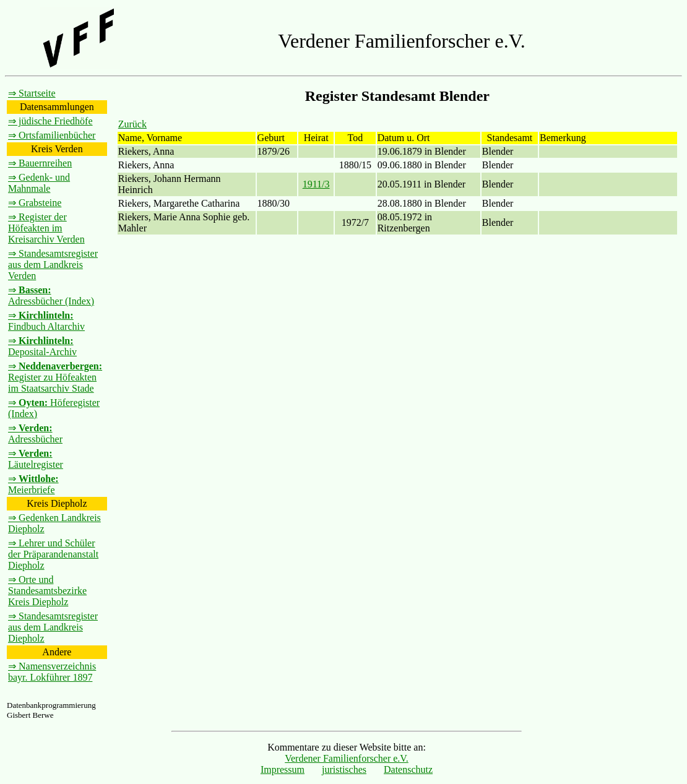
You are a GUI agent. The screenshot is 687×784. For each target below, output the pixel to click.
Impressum (283, 769)
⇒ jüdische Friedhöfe (50, 121)
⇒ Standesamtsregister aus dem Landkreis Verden (53, 265)
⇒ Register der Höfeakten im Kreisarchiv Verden (46, 228)
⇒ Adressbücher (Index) (51, 295)
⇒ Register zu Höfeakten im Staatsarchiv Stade (55, 377)
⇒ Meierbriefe (33, 484)
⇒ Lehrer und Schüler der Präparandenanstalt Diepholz (53, 554)
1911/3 (316, 184)
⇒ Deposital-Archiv (42, 346)
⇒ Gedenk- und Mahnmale (39, 183)
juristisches (344, 769)
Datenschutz (408, 769)
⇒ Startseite (32, 93)
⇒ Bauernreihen (40, 163)
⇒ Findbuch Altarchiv (46, 321)
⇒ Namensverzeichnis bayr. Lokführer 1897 (52, 672)
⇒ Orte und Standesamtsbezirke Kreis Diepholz (47, 591)
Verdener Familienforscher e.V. (347, 758)
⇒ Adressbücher (35, 433)
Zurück (132, 124)
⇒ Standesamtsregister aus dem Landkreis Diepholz (53, 627)
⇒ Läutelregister (36, 459)
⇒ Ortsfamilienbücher (52, 135)
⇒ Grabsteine (35, 203)
